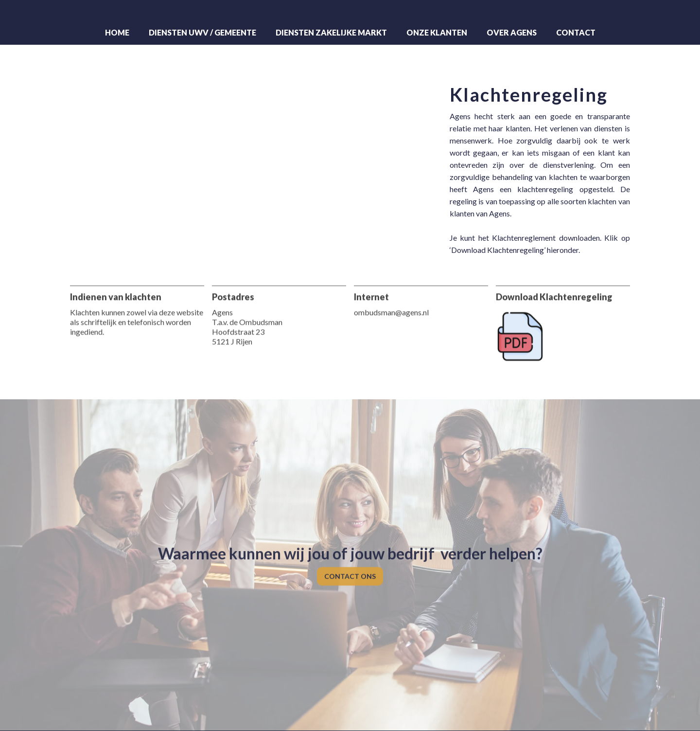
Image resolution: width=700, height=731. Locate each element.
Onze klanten (437, 32)
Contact (576, 32)
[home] (350, 13)
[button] (202, 33)
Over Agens (512, 32)
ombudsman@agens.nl (391, 307)
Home (117, 32)
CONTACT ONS (350, 571)
